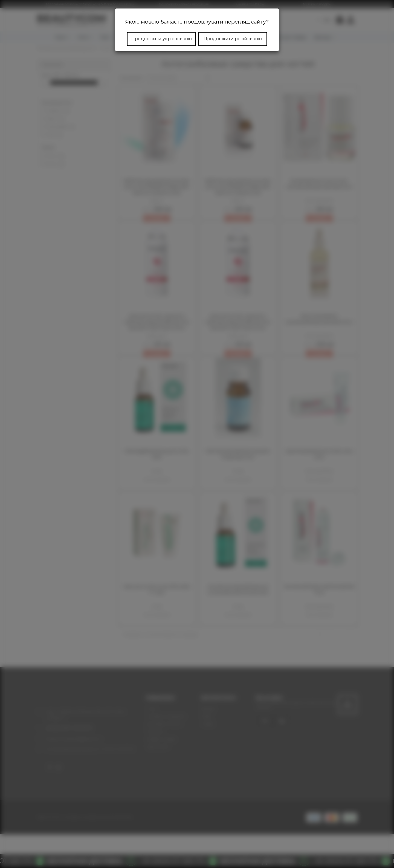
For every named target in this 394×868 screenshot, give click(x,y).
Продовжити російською (233, 39)
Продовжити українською (162, 39)
